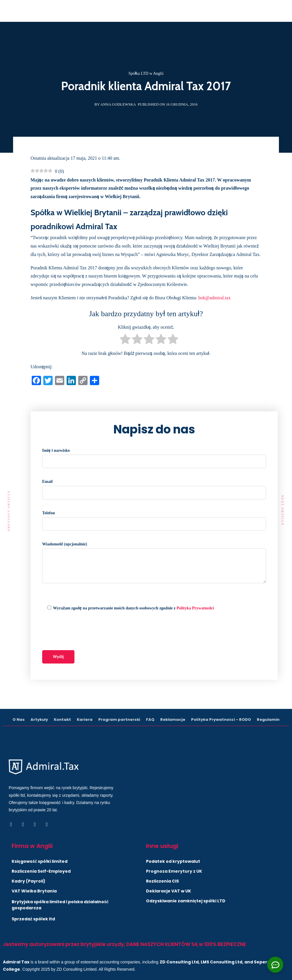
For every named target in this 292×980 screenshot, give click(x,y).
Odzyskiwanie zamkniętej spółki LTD (186, 901)
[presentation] (86, 631)
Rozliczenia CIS (162, 881)
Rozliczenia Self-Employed (41, 871)
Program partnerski (119, 720)
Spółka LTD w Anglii (146, 73)
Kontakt (62, 720)
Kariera (85, 720)
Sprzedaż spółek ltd (33, 919)
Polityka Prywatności (195, 608)
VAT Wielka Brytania (34, 891)
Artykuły (39, 720)
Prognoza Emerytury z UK (174, 871)
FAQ (150, 720)
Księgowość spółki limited (40, 861)
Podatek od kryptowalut (173, 861)
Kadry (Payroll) (29, 881)
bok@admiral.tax (214, 298)
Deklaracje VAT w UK (169, 891)
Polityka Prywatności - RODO (221, 720)
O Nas (19, 720)
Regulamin (268, 720)
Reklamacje (173, 720)
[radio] (125, 340)
